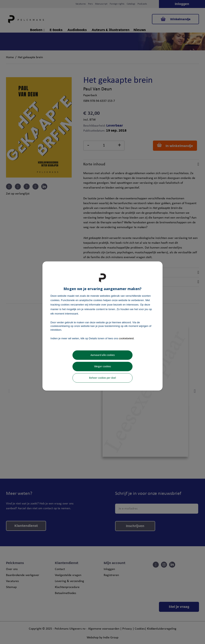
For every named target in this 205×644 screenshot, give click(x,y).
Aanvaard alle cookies (103, 355)
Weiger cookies (102, 367)
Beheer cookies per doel (102, 378)
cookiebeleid (126, 338)
